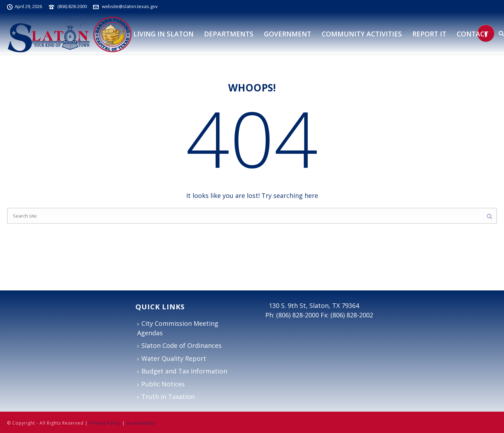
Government (288, 34)
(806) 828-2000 (72, 6)
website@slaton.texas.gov (130, 6)
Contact (473, 34)
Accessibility (141, 423)
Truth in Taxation (166, 397)
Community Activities (362, 34)
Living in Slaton (163, 34)
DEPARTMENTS (229, 34)
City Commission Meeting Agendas (178, 328)
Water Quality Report (172, 358)
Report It (429, 34)
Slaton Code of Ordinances (179, 345)
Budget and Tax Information (182, 371)
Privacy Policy (105, 423)
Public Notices (161, 384)
